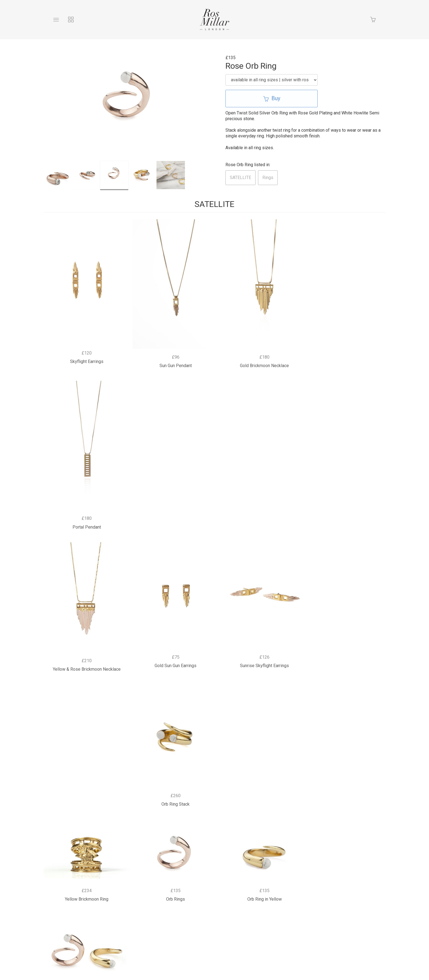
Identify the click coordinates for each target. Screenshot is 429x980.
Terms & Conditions (266, 898)
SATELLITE (240, 178)
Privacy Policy (185, 898)
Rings (268, 178)
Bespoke (152, 898)
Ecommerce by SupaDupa (219, 956)
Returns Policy (223, 898)
